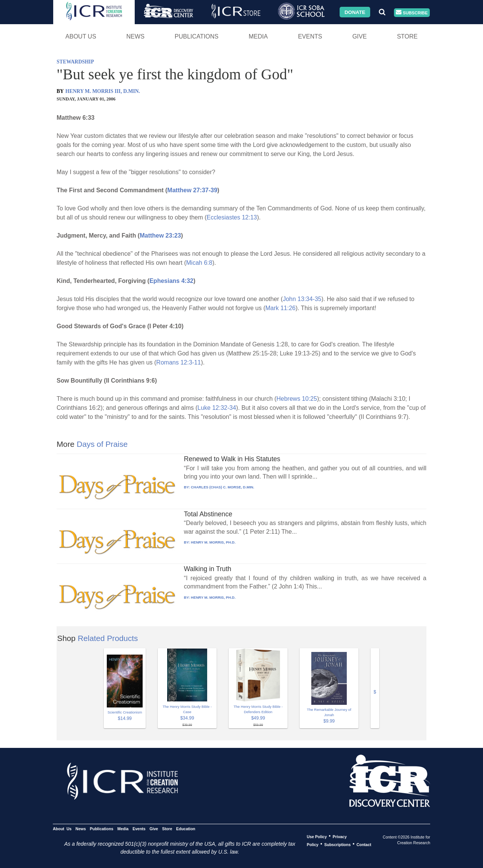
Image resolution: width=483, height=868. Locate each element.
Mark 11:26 (280, 308)
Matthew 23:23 (160, 236)
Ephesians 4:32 (172, 281)
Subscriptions (337, 844)
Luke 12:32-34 (217, 408)
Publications (197, 36)
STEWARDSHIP (75, 62)
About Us (81, 36)
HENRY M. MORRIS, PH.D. (213, 542)
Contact (364, 844)
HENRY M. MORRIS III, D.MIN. (103, 91)
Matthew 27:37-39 (192, 190)
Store (407, 36)
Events (310, 36)
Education (186, 828)
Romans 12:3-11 (178, 362)
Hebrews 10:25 (297, 399)
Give (360, 36)
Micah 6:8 (199, 263)
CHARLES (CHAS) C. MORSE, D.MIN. (223, 487)
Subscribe (412, 13)
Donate (355, 12)
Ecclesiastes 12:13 (232, 217)
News (135, 36)
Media (258, 36)
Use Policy (317, 836)
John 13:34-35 (302, 299)
